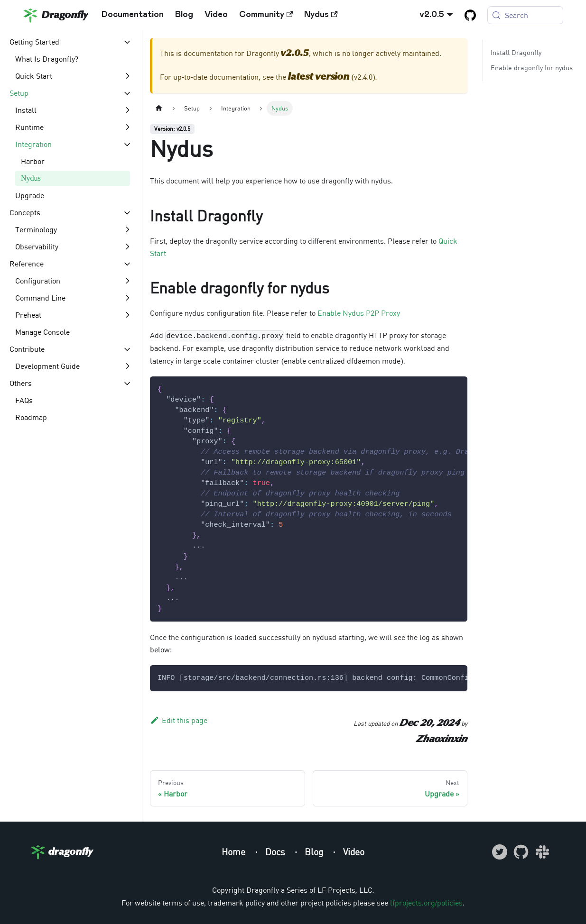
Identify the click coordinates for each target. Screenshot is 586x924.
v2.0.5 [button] (432, 15)
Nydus (321, 15)
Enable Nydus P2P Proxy (359, 313)
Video (216, 15)
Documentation (133, 15)
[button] (71, 42)
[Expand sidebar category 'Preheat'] (127, 315)
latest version (319, 77)
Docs (276, 852)
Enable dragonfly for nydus (532, 68)
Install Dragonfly (516, 52)
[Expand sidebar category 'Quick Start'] (127, 76)
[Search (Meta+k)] (525, 15)
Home (235, 852)
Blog (184, 15)
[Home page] (159, 108)
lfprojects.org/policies (426, 903)
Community (266, 15)
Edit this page (179, 720)
